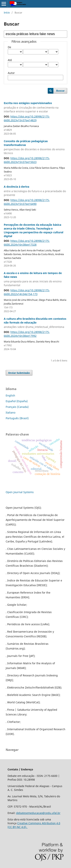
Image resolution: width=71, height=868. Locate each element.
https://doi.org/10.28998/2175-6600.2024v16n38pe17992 (27, 334)
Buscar (60, 91)
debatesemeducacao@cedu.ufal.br (38, 813)
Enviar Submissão (19, 373)
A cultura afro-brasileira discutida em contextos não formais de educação (35, 323)
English (10, 395)
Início (7, 13)
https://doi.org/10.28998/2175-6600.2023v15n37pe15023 (27, 160)
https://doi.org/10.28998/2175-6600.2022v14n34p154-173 (27, 292)
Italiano (11, 412)
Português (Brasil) (17, 418)
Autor (11, 73)
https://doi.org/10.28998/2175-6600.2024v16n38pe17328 (27, 243)
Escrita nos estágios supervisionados (35, 107)
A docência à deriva (35, 191)
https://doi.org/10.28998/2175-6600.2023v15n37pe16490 (27, 202)
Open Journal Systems (20, 492)
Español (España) (17, 401)
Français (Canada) (17, 407)
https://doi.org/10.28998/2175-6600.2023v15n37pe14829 (27, 118)
